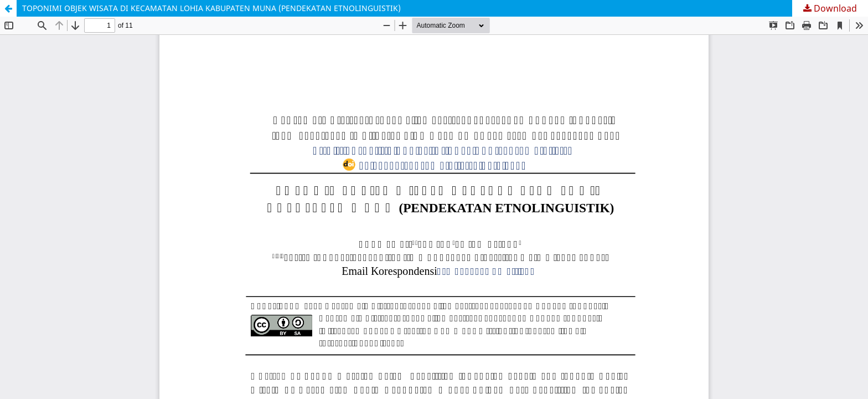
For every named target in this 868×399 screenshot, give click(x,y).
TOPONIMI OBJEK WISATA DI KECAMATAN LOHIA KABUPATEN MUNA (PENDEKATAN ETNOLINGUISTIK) (211, 8)
